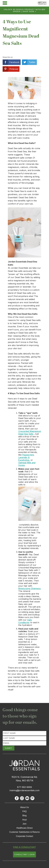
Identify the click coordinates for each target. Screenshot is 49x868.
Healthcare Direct (25, 828)
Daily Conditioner (25, 621)
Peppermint (28, 455)
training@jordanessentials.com (24, 790)
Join (24, 824)
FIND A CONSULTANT (24, 847)
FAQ (24, 811)
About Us (25, 807)
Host (24, 820)
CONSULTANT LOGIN (24, 854)
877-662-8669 (24, 787)
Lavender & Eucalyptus (24, 459)
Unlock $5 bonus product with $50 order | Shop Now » (25, 10)
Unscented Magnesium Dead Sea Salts (30, 433)
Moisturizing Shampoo (29, 588)
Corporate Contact (24, 836)
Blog (24, 816)
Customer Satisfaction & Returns (24, 832)
